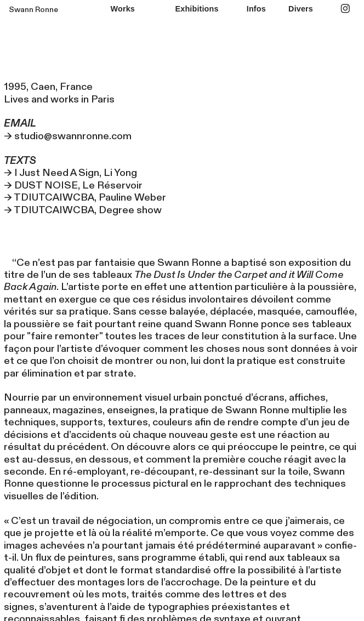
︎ (345, 9)
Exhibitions (197, 9)
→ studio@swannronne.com (70, 130)
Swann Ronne (33, 10)
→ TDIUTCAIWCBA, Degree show (83, 210)
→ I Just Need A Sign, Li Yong (70, 173)
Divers (301, 9)
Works (123, 9)
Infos (256, 9)
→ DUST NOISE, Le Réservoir (73, 186)
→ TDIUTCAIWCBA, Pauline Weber (85, 198)
